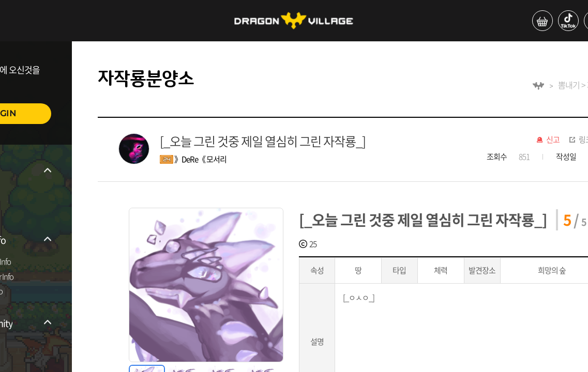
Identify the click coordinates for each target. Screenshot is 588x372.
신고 (553, 140)
